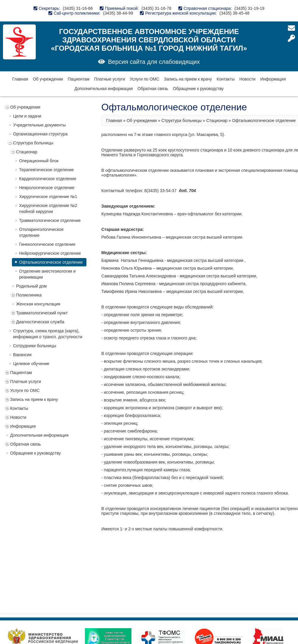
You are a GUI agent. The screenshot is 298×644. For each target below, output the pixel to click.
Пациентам (79, 79)
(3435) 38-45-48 (234, 13)
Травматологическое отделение (50, 220)
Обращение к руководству (198, 89)
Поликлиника (29, 295)
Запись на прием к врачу (188, 79)
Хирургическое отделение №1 (48, 197)
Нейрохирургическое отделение (50, 253)
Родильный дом (31, 286)
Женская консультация (38, 304)
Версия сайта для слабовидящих (154, 62)
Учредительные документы (39, 125)
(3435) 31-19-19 (249, 8)
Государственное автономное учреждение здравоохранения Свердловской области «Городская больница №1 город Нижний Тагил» (149, 40)
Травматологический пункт (42, 313)
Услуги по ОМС (144, 79)
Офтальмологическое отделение (51, 262)
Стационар (27, 152)
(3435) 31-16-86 (78, 8)
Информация (273, 79)
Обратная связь (153, 89)
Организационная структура (40, 134)
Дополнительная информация (104, 89)
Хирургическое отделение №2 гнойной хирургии (48, 209)
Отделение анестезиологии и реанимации (47, 274)
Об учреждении (48, 79)
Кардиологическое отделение (48, 179)
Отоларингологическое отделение (41, 232)
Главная (20, 79)
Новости (247, 79)
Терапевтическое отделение (46, 170)
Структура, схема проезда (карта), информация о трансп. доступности (48, 334)
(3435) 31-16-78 (156, 8)
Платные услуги (110, 79)
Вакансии (22, 355)
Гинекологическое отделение (47, 244)
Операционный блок (39, 161)
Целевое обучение (31, 364)
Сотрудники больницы (35, 346)
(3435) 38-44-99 (118, 13)
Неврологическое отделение (47, 188)
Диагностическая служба (40, 322)
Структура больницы (33, 143)
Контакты (226, 79)
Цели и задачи (27, 116)
